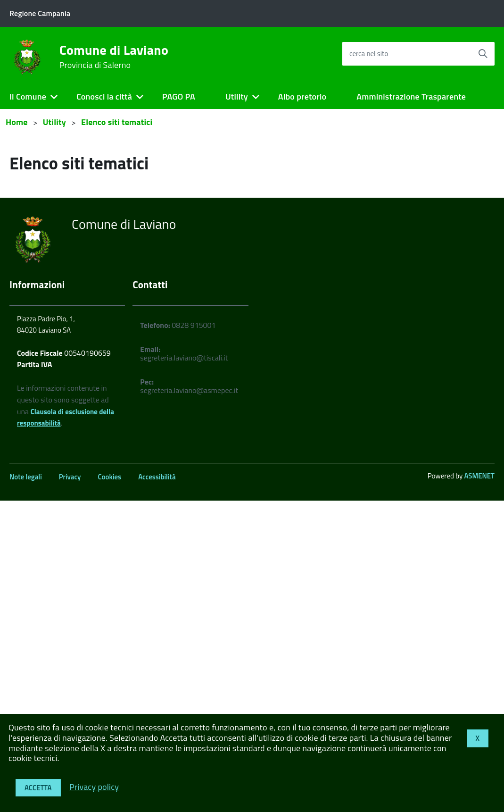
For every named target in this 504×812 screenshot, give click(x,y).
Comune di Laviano (114, 57)
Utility (237, 96)
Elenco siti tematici (117, 122)
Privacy (70, 477)
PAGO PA (179, 96)
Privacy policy (94, 786)
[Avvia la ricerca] (483, 54)
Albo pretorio (302, 96)
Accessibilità (157, 477)
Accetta (38, 788)
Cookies (109, 477)
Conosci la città (104, 96)
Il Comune (28, 96)
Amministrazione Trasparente (411, 96)
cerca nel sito (369, 54)
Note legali (26, 477)
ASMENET (479, 476)
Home (17, 122)
